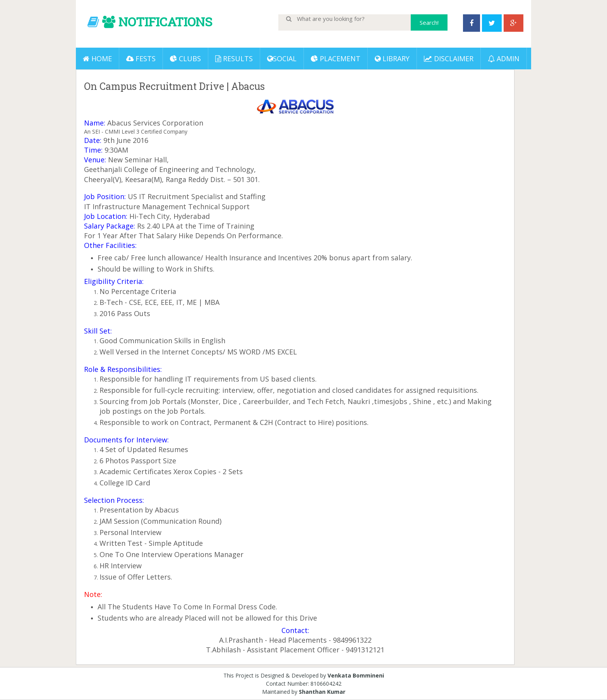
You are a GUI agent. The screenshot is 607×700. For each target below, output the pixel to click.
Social (282, 58)
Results (234, 58)
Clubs (185, 58)
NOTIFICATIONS (165, 21)
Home (97, 58)
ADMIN (504, 58)
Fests (141, 58)
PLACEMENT (336, 58)
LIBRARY (392, 58)
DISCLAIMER (449, 58)
